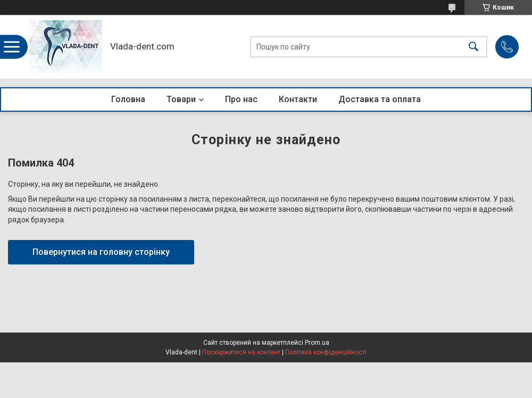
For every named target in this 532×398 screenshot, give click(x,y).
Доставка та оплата (380, 99)
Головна (128, 99)
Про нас (241, 99)
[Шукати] (473, 47)
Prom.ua (317, 343)
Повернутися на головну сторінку (101, 252)
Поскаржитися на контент (241, 352)
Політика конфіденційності (326, 352)
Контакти (298, 99)
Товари (181, 99)
